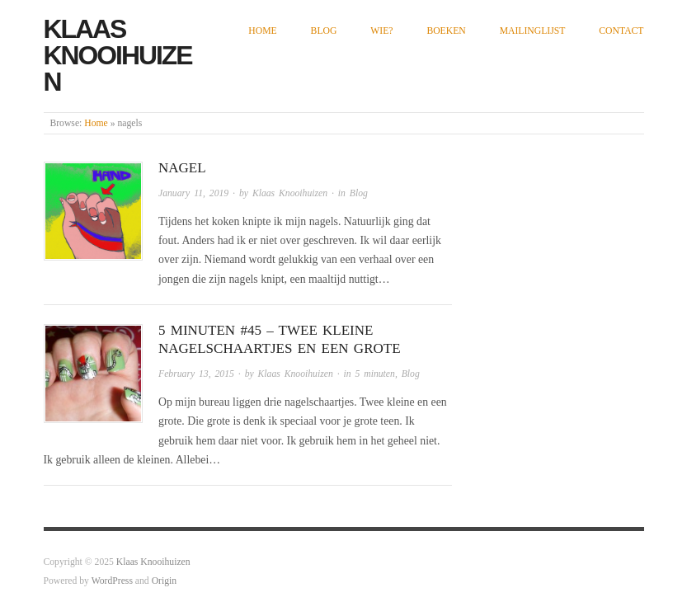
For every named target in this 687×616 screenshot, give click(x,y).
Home (262, 31)
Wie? (381, 31)
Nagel (182, 168)
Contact (621, 31)
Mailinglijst (533, 31)
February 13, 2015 (196, 374)
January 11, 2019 (193, 193)
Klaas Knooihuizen (118, 55)
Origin (164, 581)
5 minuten (375, 374)
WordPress (112, 581)
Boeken (446, 31)
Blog (324, 31)
